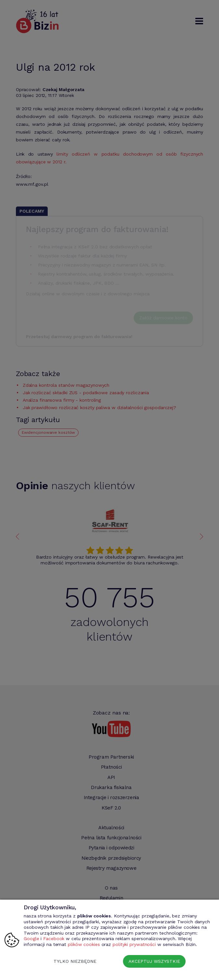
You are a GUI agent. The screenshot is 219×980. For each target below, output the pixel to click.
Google (31, 939)
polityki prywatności (134, 944)
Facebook (54, 939)
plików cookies (84, 944)
